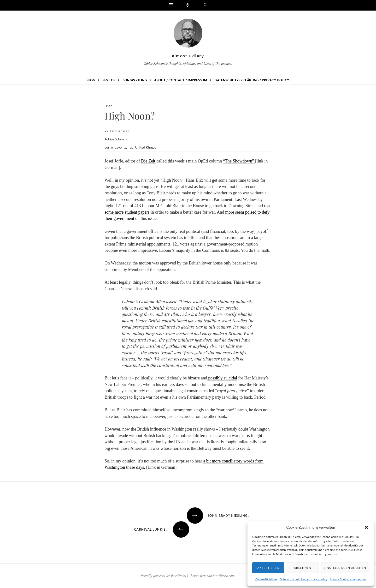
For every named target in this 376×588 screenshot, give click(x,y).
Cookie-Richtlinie (266, 579)
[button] (366, 527)
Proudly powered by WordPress (163, 576)
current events (115, 147)
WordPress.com (224, 576)
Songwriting (135, 80)
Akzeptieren (268, 568)
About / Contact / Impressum (348, 579)
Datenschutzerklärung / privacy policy (303, 579)
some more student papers (127, 212)
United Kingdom (147, 147)
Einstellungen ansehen (345, 568)
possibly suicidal (222, 378)
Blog (91, 80)
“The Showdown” (239, 161)
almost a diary (188, 56)
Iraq (109, 106)
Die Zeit (149, 161)
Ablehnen (303, 568)
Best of (109, 80)
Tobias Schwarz (116, 139)
